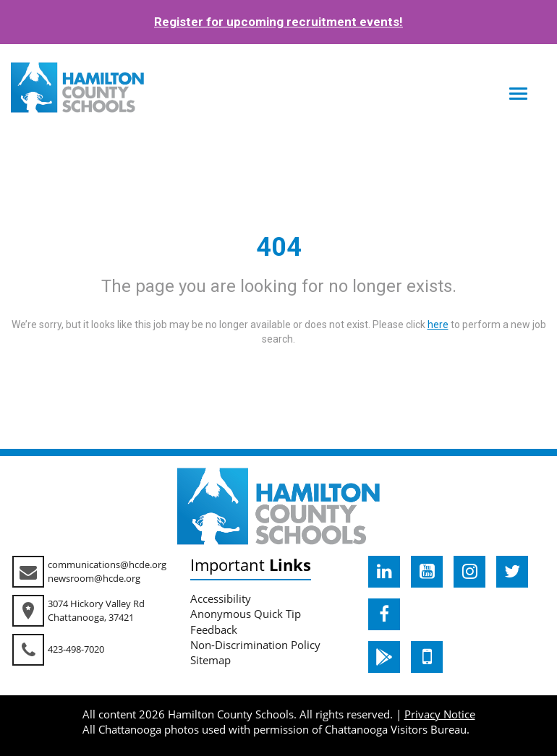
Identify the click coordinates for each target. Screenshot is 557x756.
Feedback (214, 630)
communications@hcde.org (107, 564)
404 (279, 247)
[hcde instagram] (469, 572)
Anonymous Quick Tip (246, 614)
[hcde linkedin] (384, 572)
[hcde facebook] (384, 614)
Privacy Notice (440, 714)
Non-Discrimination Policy (255, 645)
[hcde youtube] (427, 572)
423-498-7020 (76, 649)
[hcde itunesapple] (427, 657)
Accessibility (221, 598)
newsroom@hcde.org (94, 578)
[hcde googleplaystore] (384, 657)
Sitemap (211, 660)
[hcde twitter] (512, 572)
